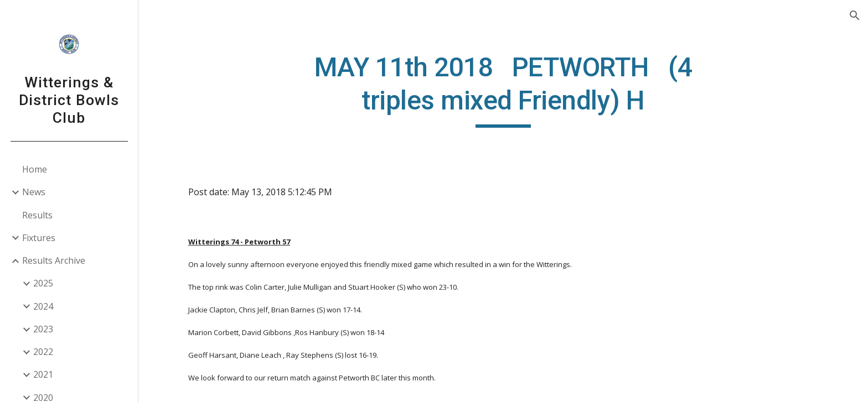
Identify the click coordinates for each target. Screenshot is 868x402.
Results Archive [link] (54, 260)
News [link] (34, 192)
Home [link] (35, 169)
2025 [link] (43, 283)
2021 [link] (43, 374)
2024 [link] (43, 306)
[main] (503, 89)
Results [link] (37, 215)
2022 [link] (43, 352)
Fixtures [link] (39, 238)
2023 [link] (43, 329)
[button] (855, 15)
